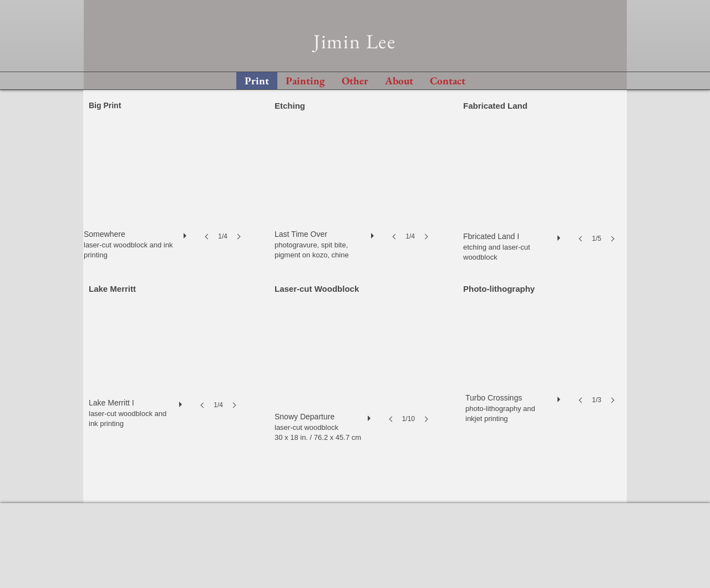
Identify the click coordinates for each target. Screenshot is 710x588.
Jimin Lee (355, 41)
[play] (186, 233)
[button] (166, 193)
